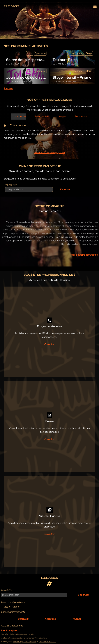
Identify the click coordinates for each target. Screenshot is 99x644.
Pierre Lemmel (41, 638)
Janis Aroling (18, 642)
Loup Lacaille (29, 634)
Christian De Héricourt (47, 642)
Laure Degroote (30, 642)
